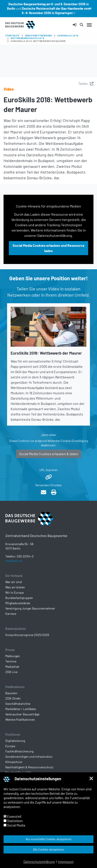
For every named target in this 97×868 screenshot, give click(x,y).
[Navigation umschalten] (89, 25)
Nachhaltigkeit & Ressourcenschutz (29, 767)
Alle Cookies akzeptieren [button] (48, 849)
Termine (11, 661)
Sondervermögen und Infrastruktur (29, 757)
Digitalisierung (15, 741)
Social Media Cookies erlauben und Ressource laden (48, 248)
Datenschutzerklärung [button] (39, 862)
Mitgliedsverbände (18, 603)
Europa (10, 746)
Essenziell (12, 816)
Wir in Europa (14, 592)
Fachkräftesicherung (19, 751)
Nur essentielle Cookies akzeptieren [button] (48, 839)
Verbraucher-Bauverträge (22, 714)
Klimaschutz (14, 762)
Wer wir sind (14, 582)
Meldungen (13, 656)
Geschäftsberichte (18, 704)
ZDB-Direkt (13, 698)
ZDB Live (11, 672)
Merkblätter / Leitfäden (21, 709)
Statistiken (13, 821)
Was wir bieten (15, 587)
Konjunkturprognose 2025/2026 (27, 635)
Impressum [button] (66, 862)
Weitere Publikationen (20, 719)
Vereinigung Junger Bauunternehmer (30, 608)
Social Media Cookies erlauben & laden (49, 454)
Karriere (11, 614)
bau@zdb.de (14, 561)
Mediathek (12, 667)
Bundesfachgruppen (19, 598)
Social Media (14, 825)
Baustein (11, 693)
